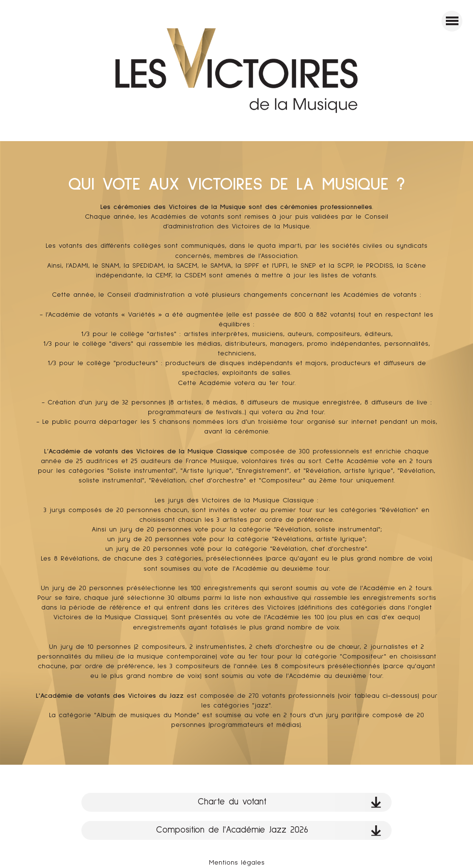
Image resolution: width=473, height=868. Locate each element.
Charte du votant (290, 802)
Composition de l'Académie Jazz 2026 (269, 830)
